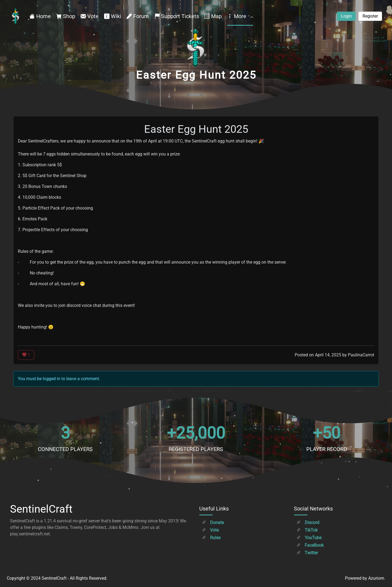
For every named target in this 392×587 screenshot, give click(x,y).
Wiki (113, 16)
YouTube (309, 538)
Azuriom (376, 578)
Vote (90, 16)
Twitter (307, 553)
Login (346, 16)
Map (213, 16)
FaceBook (310, 545)
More (240, 16)
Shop (66, 16)
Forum (138, 16)
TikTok (307, 530)
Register (370, 16)
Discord (308, 523)
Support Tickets (177, 16)
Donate (213, 523)
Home (40, 16)
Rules (211, 538)
